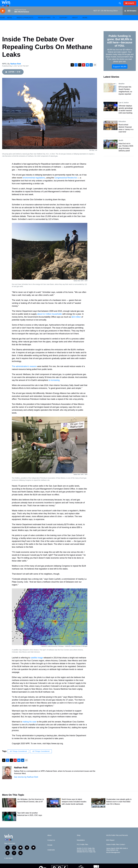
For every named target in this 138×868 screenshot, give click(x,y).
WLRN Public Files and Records (117, 840)
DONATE (132, 6)
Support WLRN (120, 71)
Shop (79, 840)
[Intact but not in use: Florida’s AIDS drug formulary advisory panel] (111, 149)
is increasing (54, 385)
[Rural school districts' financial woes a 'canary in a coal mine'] (111, 130)
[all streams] (130, 16)
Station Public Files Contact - (116, 849)
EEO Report (110, 845)
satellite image (37, 663)
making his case (29, 727)
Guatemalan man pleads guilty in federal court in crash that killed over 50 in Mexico (119, 807)
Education (122, 126)
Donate (50, 850)
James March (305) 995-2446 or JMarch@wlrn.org (117, 854)
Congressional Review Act (66, 183)
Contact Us (51, 845)
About (75, 22)
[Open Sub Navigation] (14, 22)
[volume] (9, 16)
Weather (122, 89)
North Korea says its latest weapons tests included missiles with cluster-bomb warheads (74, 807)
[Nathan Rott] (7, 778)
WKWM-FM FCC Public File (86, 857)
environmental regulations (34, 183)
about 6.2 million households (49, 319)
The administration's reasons (24, 371)
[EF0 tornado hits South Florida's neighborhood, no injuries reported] (111, 92)
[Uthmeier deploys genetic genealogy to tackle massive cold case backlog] (111, 111)
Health (121, 145)
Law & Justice (124, 107)
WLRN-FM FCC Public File (86, 855)
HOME (2, 22)
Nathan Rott (16, 69)
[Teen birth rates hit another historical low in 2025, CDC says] (9, 821)
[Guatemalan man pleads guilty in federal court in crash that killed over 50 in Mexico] (98, 808)
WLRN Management (113, 857)
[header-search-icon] (121, 6)
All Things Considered (18, 756)
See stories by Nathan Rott (26, 782)
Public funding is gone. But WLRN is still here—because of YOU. (120, 46)
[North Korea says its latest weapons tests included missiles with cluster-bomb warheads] (54, 808)
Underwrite (51, 855)
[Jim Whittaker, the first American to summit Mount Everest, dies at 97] (9, 808)
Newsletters (44, 22)
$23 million (76, 322)
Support (63, 22)
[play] (3, 16)
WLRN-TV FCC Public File (86, 853)
